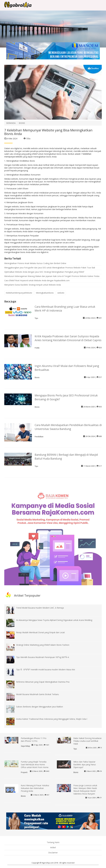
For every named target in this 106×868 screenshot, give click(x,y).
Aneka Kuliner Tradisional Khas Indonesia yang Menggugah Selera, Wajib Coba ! (52, 719)
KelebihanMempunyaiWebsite (19, 293)
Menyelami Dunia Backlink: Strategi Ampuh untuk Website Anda (33, 285)
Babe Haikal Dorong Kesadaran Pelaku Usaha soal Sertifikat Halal (88, 741)
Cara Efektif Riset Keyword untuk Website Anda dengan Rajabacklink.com (37, 280)
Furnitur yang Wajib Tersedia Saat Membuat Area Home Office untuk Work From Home (35, 765)
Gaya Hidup (25, 746)
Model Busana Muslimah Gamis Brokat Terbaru (37, 694)
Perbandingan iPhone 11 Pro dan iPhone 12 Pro (34, 740)
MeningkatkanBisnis (45, 293)
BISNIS (22, 123)
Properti (24, 772)
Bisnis (37, 377)
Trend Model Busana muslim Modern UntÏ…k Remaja (40, 608)
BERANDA (11, 123)
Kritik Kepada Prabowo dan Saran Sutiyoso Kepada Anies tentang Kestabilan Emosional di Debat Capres (68, 338)
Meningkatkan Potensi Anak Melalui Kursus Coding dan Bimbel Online (35, 263)
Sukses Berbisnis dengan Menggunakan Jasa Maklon (40, 707)
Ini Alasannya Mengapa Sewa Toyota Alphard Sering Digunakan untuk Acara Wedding (54, 620)
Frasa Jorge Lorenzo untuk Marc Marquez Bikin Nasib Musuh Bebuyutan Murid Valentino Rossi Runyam (85, 790)
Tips (36, 318)
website (61, 293)
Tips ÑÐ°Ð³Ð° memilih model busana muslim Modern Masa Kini (46, 670)
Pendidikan (39, 437)
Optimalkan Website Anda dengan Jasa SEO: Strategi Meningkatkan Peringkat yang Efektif (44, 272)
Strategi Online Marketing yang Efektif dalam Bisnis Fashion (43, 645)
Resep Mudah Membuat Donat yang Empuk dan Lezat (40, 632)
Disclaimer (53, 853)
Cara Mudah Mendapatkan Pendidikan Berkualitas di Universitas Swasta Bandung (68, 427)
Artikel (53, 847)
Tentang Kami (53, 842)
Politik (37, 348)
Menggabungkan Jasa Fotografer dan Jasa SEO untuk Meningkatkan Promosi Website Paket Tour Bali (50, 268)
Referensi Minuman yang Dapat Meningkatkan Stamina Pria (43, 682)
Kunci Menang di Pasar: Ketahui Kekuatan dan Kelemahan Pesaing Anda (35, 788)
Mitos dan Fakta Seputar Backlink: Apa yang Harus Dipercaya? (85, 765)
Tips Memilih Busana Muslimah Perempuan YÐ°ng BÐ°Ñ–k (43, 657)
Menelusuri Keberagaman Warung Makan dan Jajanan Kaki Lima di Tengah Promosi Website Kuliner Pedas (52, 276)
